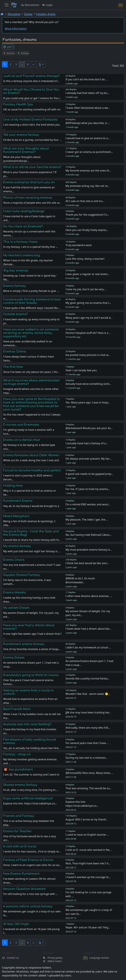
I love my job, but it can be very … (86, 289)
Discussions (30, 5)
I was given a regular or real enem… (88, 274)
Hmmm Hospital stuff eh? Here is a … (88, 333)
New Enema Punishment (21, 874)
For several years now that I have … (87, 743)
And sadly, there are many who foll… (88, 728)
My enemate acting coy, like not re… (88, 186)
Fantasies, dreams (46, 14)
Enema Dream (14, 658)
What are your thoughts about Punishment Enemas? (26, 150)
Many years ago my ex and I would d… (89, 318)
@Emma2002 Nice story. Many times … (89, 773)
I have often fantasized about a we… (88, 108)
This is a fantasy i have (20, 242)
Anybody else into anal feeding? (27, 724)
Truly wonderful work (79, 245)
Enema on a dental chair (22, 440)
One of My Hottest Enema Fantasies (30, 120)
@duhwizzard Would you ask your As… (89, 428)
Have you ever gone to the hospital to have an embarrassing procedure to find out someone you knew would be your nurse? (31, 404)
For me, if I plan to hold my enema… (88, 489)
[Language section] (121, 5)
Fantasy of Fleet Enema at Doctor (28, 860)
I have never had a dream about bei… (88, 629)
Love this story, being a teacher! (85, 259)
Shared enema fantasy (20, 785)
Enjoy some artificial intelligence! (28, 798)
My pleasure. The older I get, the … (87, 520)
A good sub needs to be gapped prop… (89, 474)
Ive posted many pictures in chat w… (88, 355)
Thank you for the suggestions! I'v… (87, 215)
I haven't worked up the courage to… (88, 877)
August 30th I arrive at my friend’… (87, 819)
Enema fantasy (14, 286)
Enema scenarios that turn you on (29, 182)
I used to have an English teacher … (87, 835)
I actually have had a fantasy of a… (87, 443)
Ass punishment (21, 769)
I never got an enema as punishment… (89, 152)
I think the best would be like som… (87, 563)
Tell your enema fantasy (21, 135)
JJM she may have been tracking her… (88, 712)
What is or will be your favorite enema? (32, 167)
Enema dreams (14, 592)
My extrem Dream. (17, 608)
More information (16, 29)
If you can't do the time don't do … (87, 79)
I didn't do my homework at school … (88, 647)
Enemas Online (15, 351)
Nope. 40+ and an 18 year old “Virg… (88, 927)
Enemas (28, 14)
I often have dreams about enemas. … (89, 596)
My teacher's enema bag (22, 255)
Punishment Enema (18, 501)
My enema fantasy (17, 546)
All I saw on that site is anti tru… (85, 201)
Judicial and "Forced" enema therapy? (31, 76)
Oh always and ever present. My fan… (88, 459)
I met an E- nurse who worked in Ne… (89, 850)
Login (47, 5)
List (7, 47)
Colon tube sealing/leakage (24, 211)
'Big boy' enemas (16, 270)
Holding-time (13, 486)
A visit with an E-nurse (20, 846)
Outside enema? (16, 314)
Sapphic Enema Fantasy (21, 575)
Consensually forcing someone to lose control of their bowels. (32, 301)
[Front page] (2, 14)
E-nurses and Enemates (21, 425)
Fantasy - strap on (17, 754)
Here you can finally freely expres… (87, 230)
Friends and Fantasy (19, 816)
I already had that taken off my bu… (87, 93)
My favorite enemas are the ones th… (88, 171)
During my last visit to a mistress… (87, 758)
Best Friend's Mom (17, 709)
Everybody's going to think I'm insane (31, 675)
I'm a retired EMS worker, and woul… (88, 504)
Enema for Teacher (17, 831)
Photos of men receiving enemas (28, 198)
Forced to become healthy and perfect (32, 470)
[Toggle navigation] (7, 5)
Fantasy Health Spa (18, 104)
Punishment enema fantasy (24, 644)
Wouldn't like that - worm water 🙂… (88, 694)
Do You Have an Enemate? (23, 226)
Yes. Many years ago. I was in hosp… (88, 402)
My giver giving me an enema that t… (88, 303)
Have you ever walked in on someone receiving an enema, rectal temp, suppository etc (31, 333)
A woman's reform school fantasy (28, 906)
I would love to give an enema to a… (88, 138)
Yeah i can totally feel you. (81, 370)
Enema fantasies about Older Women (31, 455)
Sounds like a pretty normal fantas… (88, 678)
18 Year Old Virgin (16, 924)
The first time (13, 367)
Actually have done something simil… (88, 384)
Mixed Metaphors (16, 516)
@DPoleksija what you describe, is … (88, 123)
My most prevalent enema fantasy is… (89, 550)
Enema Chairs (14, 560)
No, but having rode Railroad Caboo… (89, 535)
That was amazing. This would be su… (89, 788)
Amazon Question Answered (24, 889)
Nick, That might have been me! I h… (88, 863)
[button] (41, 64)
